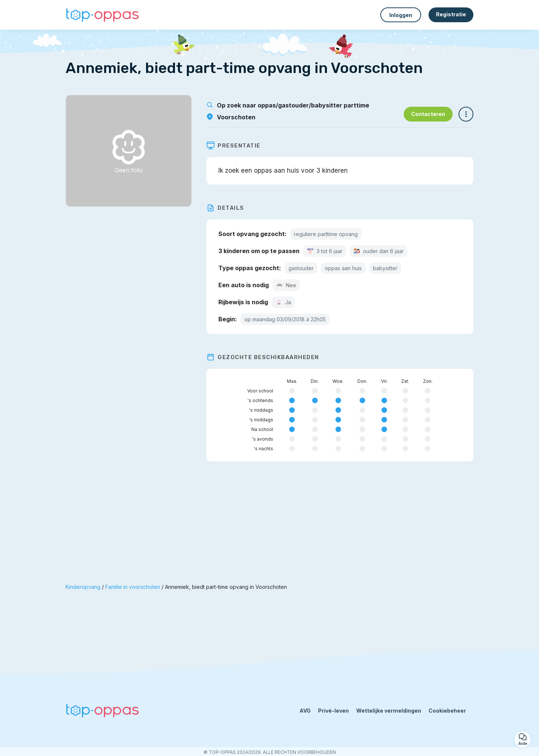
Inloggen (401, 15)
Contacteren (428, 114)
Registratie (451, 14)
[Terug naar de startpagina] (103, 15)
